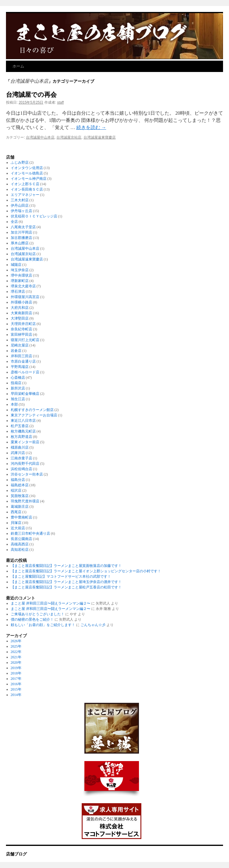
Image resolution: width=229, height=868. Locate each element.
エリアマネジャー (25, 195)
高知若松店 (20, 550)
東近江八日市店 (23, 421)
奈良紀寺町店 (21, 329)
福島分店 (18, 480)
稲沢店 (16, 490)
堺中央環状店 (21, 275)
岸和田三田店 (21, 356)
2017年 (16, 679)
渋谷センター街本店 (27, 474)
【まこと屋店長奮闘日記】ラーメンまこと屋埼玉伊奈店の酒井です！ (66, 582)
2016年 (16, 684)
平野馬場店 (20, 367)
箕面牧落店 (20, 496)
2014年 (16, 695)
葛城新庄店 (20, 507)
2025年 (16, 646)
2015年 (16, 689)
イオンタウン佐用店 (27, 168)
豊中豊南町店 (21, 517)
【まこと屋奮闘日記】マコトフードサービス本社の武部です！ (61, 576)
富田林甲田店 (21, 335)
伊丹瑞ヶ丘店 (21, 211)
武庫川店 (18, 453)
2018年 (16, 673)
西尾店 (16, 512)
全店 (14, 222)
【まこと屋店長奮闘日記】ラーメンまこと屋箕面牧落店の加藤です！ (66, 566)
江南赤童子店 (21, 458)
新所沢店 (18, 388)
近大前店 (18, 528)
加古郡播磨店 (21, 238)
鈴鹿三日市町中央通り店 (30, 533)
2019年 (16, 668)
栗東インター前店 (25, 442)
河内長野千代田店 (25, 464)
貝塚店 (16, 523)
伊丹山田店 (20, 206)
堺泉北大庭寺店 (23, 286)
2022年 (16, 652)
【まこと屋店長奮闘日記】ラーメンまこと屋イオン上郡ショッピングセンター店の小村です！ (86, 571)
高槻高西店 (20, 544)
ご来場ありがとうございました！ (38, 614)
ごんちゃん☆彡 (93, 625)
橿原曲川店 (20, 447)
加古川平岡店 (21, 232)
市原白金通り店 (23, 361)
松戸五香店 (20, 426)
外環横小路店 (21, 302)
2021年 (16, 657)
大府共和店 (20, 308)
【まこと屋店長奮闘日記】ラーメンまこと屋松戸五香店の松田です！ (66, 587)
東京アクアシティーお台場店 (34, 415)
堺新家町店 (20, 281)
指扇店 (16, 383)
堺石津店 (18, 292)
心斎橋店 (18, 378)
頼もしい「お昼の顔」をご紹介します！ (43, 625)
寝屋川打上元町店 (25, 340)
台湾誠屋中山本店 (40, 137)
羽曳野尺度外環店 (25, 501)
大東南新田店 (21, 313)
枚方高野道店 (21, 437)
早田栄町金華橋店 (25, 394)
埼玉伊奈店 (20, 270)
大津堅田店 (20, 318)
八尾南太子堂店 (23, 227)
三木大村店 (20, 200)
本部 (14, 404)
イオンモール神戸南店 (29, 179)
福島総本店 (20, 485)
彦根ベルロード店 (25, 372)
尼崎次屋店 (20, 345)
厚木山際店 (20, 243)
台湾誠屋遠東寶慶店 (100, 137)
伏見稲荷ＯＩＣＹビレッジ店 (34, 216)
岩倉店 (16, 351)
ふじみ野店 (20, 162)
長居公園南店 (21, 539)
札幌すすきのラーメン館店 (32, 410)
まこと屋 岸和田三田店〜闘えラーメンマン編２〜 (51, 603)
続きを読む (91, 127)
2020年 (16, 662)
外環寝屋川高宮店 (25, 297)
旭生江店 (18, 399)
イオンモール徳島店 (27, 173)
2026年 (16, 641)
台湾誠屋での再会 (31, 95)
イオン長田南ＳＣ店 (27, 189)
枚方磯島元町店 (23, 431)
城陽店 (16, 265)
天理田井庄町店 (23, 324)
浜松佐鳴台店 (21, 469)
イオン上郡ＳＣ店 (25, 184)
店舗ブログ (16, 854)
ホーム (18, 66)
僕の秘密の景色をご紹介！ (32, 619)
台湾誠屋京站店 (69, 137)
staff (60, 102)
